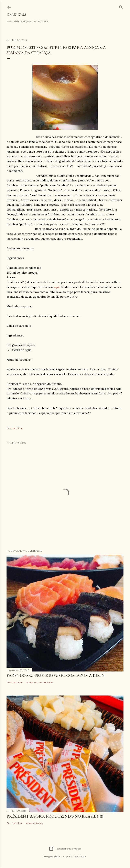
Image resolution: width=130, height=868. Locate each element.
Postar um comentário (39, 682)
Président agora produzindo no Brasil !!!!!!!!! (55, 816)
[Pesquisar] (121, 6)
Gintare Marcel (78, 856)
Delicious (16, 15)
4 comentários (34, 823)
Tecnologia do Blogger (65, 849)
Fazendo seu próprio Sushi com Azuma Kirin (56, 675)
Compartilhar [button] (15, 428)
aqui (57, 287)
